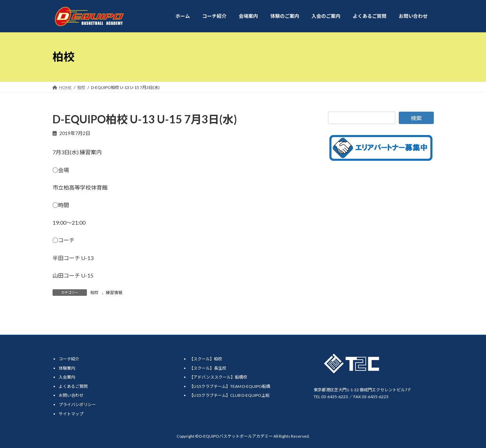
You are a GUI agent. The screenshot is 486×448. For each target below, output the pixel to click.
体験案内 (67, 368)
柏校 (94, 293)
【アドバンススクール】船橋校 (218, 377)
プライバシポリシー (77, 405)
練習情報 (114, 293)
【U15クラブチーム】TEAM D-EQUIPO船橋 (230, 386)
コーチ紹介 (69, 359)
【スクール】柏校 (206, 359)
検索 (416, 118)
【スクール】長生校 (208, 368)
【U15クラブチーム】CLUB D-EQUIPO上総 (229, 395)
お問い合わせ (71, 395)
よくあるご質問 (73, 386)
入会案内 (67, 377)
